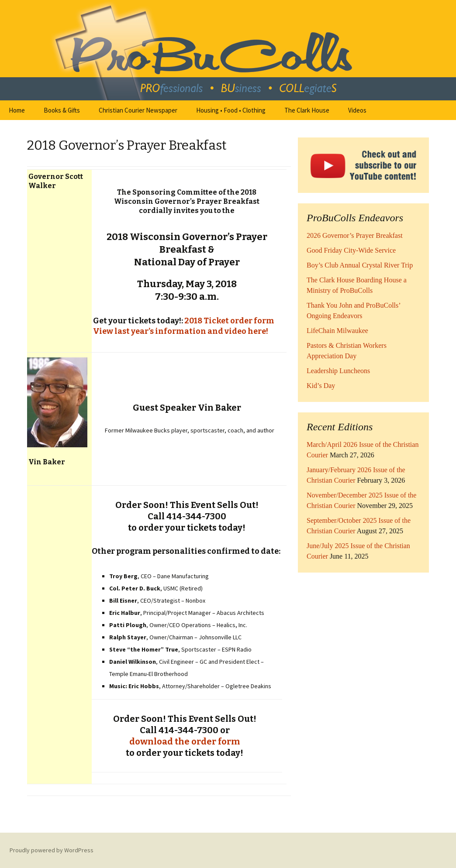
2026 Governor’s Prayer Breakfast (355, 235)
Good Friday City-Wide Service (351, 250)
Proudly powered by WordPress (52, 850)
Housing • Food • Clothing (231, 110)
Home (17, 110)
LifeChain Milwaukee (337, 331)
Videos (357, 110)
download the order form (185, 741)
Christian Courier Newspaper (138, 110)
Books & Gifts (62, 110)
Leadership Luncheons (338, 371)
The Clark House (307, 110)
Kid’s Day (321, 386)
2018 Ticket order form (229, 321)
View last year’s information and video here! (180, 331)
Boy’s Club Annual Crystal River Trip (360, 265)
